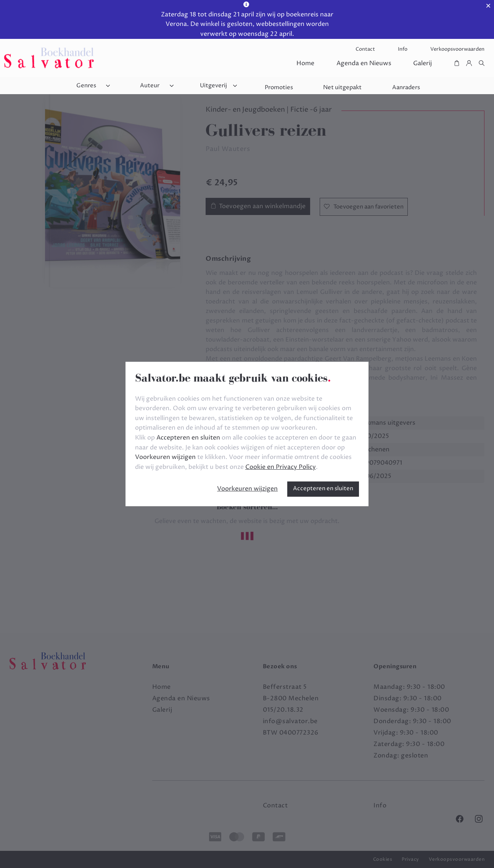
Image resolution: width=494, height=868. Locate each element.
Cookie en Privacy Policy (281, 467)
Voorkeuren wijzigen (247, 489)
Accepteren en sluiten (323, 489)
